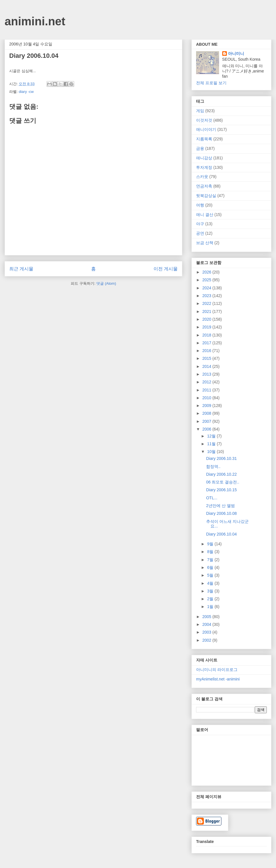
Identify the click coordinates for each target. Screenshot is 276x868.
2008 (207, 413)
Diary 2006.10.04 (222, 534)
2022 (207, 303)
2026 (207, 272)
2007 (207, 421)
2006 (207, 429)
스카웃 (202, 177)
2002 (207, 640)
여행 (200, 205)
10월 (212, 452)
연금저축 (204, 186)
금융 (200, 148)
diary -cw (26, 92)
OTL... (212, 498)
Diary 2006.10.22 (222, 474)
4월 (211, 583)
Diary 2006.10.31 (222, 458)
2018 (207, 335)
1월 (211, 607)
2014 (207, 366)
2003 (207, 632)
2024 (207, 288)
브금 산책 (205, 243)
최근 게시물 (21, 269)
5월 (211, 575)
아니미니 (236, 53)
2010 (207, 398)
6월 (211, 567)
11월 (212, 444)
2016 (207, 351)
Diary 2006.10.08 (222, 513)
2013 (207, 374)
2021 (207, 311)
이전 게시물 (166, 269)
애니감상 (204, 158)
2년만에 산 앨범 (221, 506)
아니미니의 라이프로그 (217, 670)
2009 (207, 406)
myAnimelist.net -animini (218, 679)
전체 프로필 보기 (211, 83)
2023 (207, 296)
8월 (211, 552)
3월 (211, 591)
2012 (207, 382)
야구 (200, 224)
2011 (207, 390)
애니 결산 (205, 215)
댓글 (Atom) (106, 283)
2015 (207, 358)
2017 (207, 343)
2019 (207, 327)
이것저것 (204, 120)
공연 (200, 233)
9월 (211, 544)
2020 (207, 319)
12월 (212, 436)
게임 (200, 111)
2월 (211, 599)
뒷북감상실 (206, 196)
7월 (211, 560)
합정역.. (213, 466)
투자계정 (204, 167)
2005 (207, 617)
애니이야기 (206, 129)
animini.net (35, 21)
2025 (207, 280)
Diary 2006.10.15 (222, 490)
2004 (207, 624)
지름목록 (204, 139)
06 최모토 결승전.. (223, 482)
